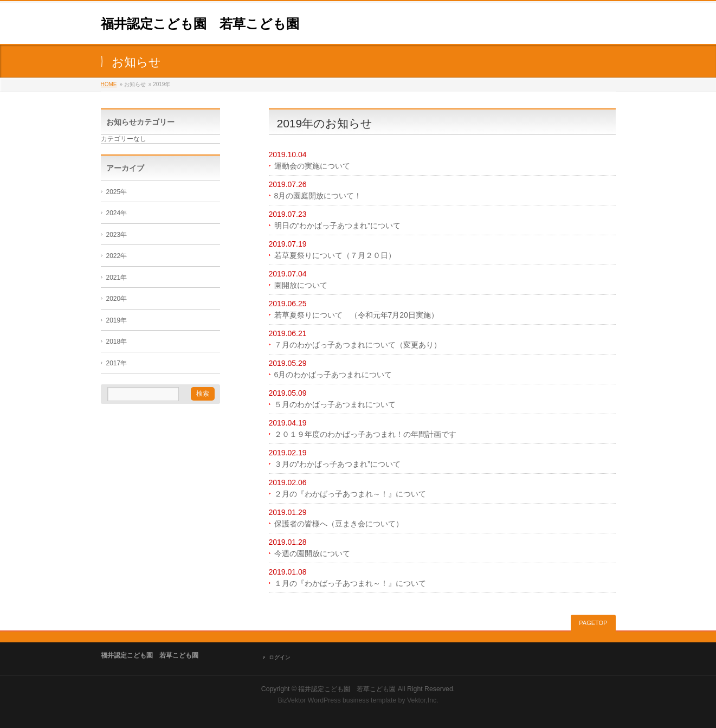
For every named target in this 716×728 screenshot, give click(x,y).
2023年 (117, 235)
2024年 (117, 213)
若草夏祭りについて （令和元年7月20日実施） (356, 315)
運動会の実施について (312, 166)
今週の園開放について (312, 553)
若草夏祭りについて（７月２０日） (335, 255)
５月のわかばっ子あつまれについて (335, 404)
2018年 (117, 342)
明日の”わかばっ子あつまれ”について (337, 226)
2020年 (117, 299)
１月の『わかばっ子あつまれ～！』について (350, 583)
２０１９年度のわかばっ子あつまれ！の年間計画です (365, 434)
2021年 (117, 278)
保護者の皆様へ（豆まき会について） (339, 524)
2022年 (117, 256)
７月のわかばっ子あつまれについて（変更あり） (358, 345)
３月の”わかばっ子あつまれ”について (337, 464)
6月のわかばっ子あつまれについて (333, 375)
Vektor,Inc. (423, 700)
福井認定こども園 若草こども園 (200, 24)
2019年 (117, 320)
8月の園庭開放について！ (318, 196)
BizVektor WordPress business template (337, 700)
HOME (109, 84)
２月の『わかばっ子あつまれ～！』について (350, 494)
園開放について (301, 285)
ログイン (280, 657)
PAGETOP (593, 623)
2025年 (117, 192)
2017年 (117, 363)
